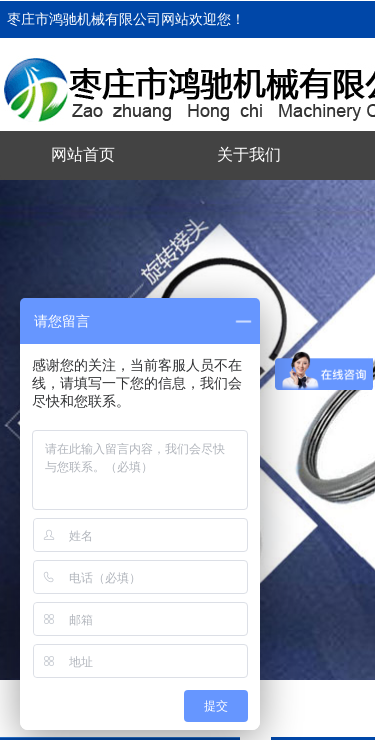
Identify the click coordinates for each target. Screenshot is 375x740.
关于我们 (249, 154)
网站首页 (83, 154)
